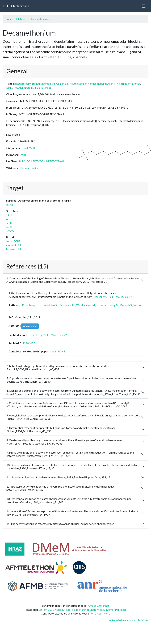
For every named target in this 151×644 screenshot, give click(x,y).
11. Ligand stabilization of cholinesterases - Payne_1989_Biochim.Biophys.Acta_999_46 (58, 477)
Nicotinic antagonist (128, 84)
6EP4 (9, 219)
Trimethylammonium (43, 84)
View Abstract (30, 326)
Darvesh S (126, 305)
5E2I (9, 227)
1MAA (10, 231)
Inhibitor (21, 19)
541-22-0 (29, 148)
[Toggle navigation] (144, 6)
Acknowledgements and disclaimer (129, 620)
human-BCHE (14, 249)
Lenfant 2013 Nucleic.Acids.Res (57, 610)
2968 (23, 155)
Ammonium (62, 84)
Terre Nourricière (100, 613)
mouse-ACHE (14, 245)
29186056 (29, 343)
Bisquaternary (22, 84)
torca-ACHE (13, 241)
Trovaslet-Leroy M (107, 305)
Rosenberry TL (31, 305)
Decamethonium (30, 168)
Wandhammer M (85, 305)
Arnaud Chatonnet (99, 606)
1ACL (9, 215)
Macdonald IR (67, 305)
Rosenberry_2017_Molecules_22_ (113, 297)
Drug (9, 88)
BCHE (10, 204)
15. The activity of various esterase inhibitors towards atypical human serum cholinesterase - (61, 524)
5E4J (9, 223)
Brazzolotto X (49, 305)
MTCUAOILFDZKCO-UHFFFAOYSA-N (41, 161)
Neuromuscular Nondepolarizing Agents (93, 84)
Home (9, 19)
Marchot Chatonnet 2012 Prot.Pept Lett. (103, 610)
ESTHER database (16, 6)
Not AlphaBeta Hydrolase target (32, 88)
